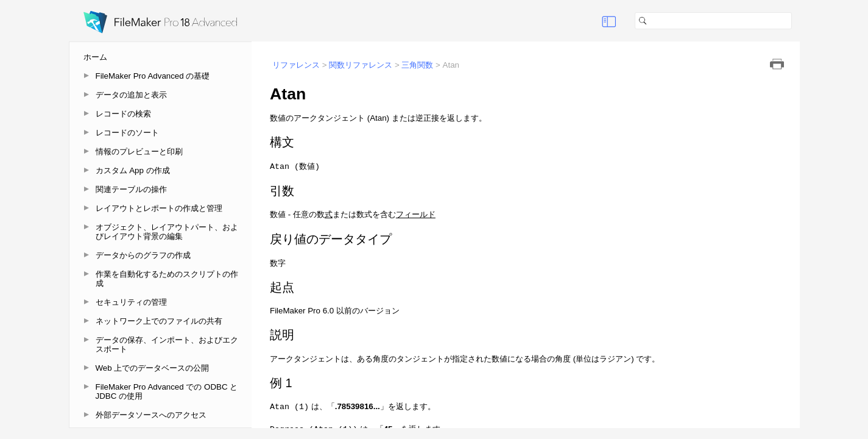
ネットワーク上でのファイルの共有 (159, 321)
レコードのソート (127, 133)
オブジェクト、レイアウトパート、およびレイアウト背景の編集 (167, 232)
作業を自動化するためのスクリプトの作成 (167, 279)
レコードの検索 (123, 114)
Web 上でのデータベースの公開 (153, 368)
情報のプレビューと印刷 (139, 152)
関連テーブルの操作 (131, 189)
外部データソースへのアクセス (151, 415)
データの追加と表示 (131, 95)
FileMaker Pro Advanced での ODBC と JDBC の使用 (167, 391)
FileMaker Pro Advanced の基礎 (153, 76)
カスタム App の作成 (133, 170)
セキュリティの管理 (131, 302)
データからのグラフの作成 (143, 255)
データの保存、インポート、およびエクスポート (167, 344)
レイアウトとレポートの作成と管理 (159, 208)
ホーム (95, 57)
